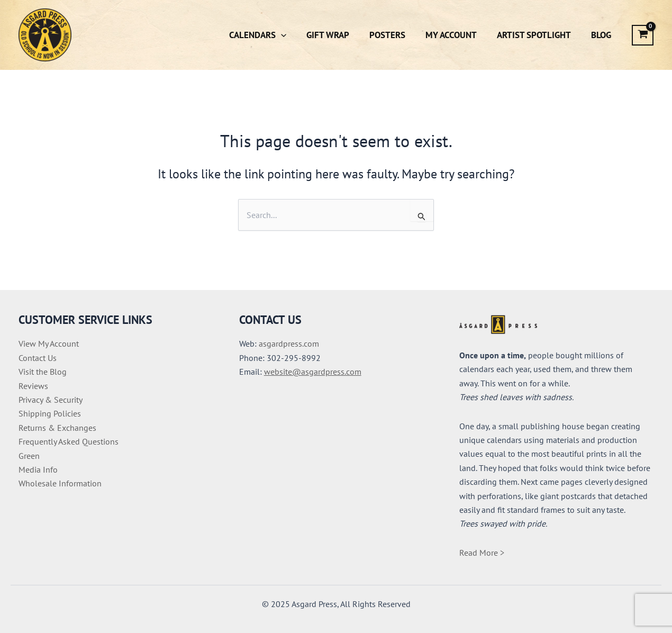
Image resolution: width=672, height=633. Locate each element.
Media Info (38, 469)
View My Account (49, 343)
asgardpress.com (289, 343)
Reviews (33, 386)
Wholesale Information (60, 483)
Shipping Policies (50, 413)
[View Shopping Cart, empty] (643, 35)
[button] (293, 35)
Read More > (482, 553)
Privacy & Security (51, 400)
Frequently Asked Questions (69, 441)
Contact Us (38, 358)
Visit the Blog (43, 372)
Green (29, 456)
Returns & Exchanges (57, 428)
